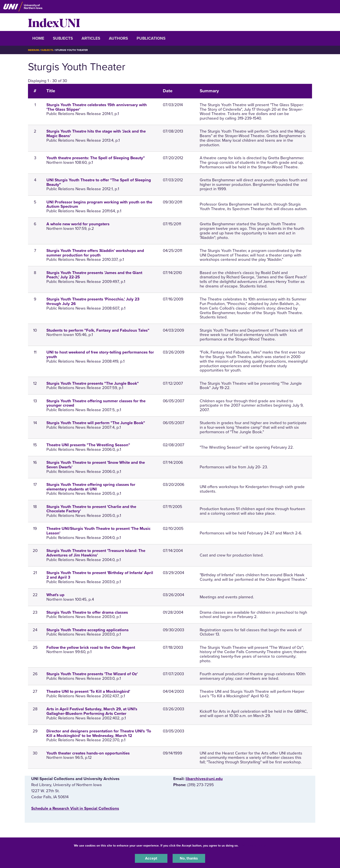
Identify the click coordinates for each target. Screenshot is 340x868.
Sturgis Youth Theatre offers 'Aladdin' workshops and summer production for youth (95, 253)
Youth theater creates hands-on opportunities (88, 753)
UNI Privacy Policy (253, 845)
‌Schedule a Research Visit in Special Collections (75, 808)
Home (38, 38)
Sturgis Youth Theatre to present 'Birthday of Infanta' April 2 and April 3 (100, 575)
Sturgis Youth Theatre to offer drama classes (87, 612)
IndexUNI (54, 22)
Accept (151, 858)
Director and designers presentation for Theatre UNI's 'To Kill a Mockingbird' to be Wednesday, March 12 (99, 733)
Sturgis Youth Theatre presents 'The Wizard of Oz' (92, 674)
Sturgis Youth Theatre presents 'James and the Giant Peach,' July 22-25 (94, 275)
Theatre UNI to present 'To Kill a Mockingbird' (88, 691)
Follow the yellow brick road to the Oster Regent (91, 647)
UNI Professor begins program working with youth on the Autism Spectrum (99, 204)
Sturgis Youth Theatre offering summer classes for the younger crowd (96, 403)
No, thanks (189, 858)
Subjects (63, 38)
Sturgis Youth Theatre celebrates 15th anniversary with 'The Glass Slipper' (97, 107)
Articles (91, 38)
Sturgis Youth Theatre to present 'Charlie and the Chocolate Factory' (91, 509)
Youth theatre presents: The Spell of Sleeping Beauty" (96, 158)
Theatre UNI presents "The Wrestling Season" (88, 445)
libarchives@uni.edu (204, 779)
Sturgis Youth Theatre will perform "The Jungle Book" (96, 423)
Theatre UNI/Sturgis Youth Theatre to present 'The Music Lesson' (98, 531)
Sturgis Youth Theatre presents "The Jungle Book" (93, 383)
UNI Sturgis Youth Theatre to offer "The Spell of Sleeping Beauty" (99, 182)
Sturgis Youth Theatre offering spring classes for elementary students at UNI (91, 487)
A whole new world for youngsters (78, 224)
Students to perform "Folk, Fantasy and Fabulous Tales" (98, 330)
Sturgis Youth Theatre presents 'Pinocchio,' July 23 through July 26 (93, 301)
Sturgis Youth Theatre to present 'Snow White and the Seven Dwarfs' (96, 465)
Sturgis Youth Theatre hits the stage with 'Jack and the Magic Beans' (96, 134)
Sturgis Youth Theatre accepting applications (87, 630)
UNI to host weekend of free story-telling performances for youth (100, 355)
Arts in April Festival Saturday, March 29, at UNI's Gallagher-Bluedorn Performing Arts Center (92, 711)
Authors (118, 38)
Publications (151, 38)
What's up (55, 595)
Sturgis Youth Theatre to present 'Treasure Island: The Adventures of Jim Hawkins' (96, 553)
